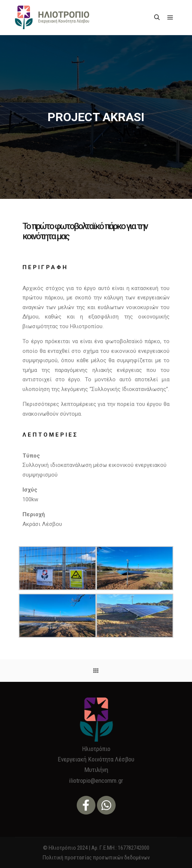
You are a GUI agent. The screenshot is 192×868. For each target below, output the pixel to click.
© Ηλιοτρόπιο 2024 (65, 848)
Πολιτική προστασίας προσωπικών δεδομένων (96, 858)
